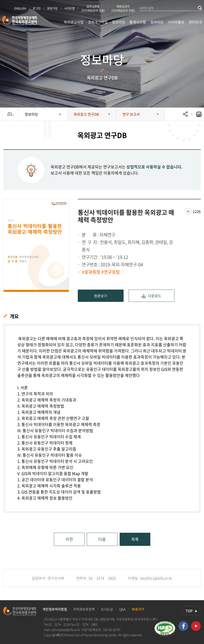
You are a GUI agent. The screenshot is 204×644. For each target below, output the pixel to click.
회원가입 (52, 8)
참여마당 (157, 22)
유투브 (196, 626)
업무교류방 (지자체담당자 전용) (93, 8)
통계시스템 (138, 22)
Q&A (122, 609)
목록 (135, 539)
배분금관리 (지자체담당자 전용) (123, 8)
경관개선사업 (98, 22)
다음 (102, 539)
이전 (69, 539)
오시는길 (107, 609)
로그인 (37, 8)
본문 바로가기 (0, 0)
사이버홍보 (176, 22)
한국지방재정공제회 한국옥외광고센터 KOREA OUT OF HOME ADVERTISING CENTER (20, 20)
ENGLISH (20, 8)
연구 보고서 (131, 114)
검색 (200, 8)
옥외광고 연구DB (86, 114)
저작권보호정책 (84, 609)
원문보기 (101, 296)
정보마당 (119, 22)
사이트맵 (69, 8)
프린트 (196, 114)
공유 (185, 114)
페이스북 (183, 626)
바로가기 (138, 609)
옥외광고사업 (74, 22)
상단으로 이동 (191, 611)
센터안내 (195, 22)
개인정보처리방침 (55, 609)
